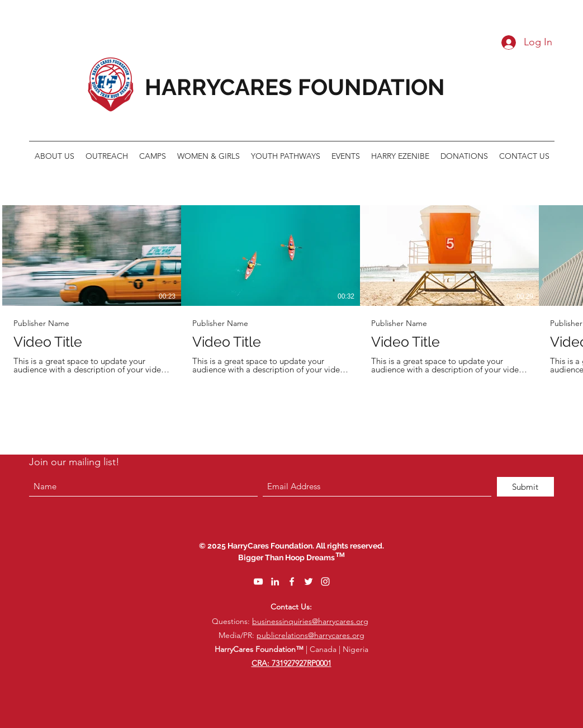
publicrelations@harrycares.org (311, 635)
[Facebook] (292, 582)
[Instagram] (325, 582)
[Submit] (525, 487)
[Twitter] (309, 582)
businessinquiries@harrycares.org (310, 621)
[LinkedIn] (275, 582)
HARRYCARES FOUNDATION (295, 87)
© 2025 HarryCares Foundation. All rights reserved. (291, 546)
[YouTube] (258, 582)
